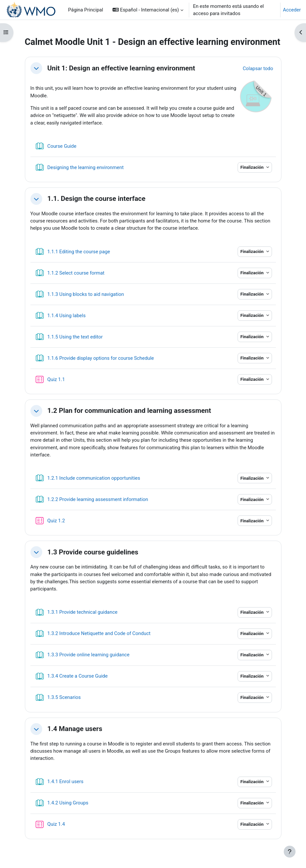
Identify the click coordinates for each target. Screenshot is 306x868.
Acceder (292, 10)
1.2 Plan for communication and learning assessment (129, 411)
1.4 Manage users (75, 729)
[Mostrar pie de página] (290, 852)
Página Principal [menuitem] (86, 10)
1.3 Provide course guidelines (93, 552)
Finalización (253, 167)
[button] (148, 10)
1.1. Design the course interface (97, 199)
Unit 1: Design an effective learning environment (121, 68)
